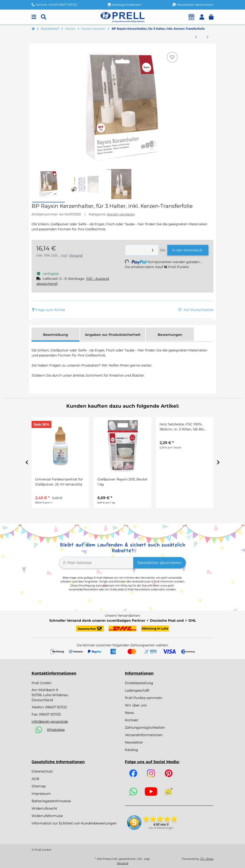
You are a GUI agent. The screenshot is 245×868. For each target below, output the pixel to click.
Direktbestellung (139, 683)
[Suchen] (44, 17)
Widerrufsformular (47, 816)
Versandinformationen (144, 735)
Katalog (131, 750)
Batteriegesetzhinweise (51, 801)
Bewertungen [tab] (170, 335)
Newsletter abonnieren (160, 563)
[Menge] (142, 250)
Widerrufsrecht (44, 808)
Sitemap (39, 786)
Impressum (41, 794)
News (129, 713)
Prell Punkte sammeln (144, 698)
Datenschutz (42, 771)
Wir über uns (136, 705)
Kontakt (132, 720)
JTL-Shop (207, 859)
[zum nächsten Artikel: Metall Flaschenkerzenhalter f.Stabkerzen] (208, 37)
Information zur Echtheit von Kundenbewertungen (74, 823)
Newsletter (134, 742)
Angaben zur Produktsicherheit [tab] (113, 335)
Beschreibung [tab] (56, 335)
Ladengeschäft (137, 690)
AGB (35, 779)
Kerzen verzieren (121, 214)
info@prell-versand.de (50, 721)
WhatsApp (56, 730)
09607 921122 (56, 707)
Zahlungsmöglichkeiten (145, 727)
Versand (76, 255)
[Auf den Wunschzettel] (172, 57)
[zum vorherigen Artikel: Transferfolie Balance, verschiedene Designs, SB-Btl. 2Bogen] (196, 37)
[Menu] (34, 17)
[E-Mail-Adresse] (96, 563)
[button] (202, 17)
